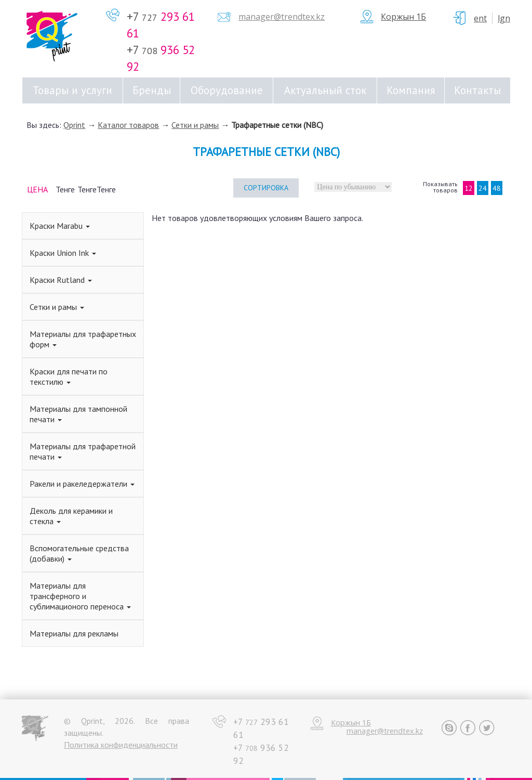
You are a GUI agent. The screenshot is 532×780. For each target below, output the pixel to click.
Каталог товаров (128, 125)
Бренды (152, 90)
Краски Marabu (60, 226)
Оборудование (227, 90)
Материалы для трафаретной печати (83, 451)
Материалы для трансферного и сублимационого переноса (80, 596)
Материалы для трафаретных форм (83, 339)
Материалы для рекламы (74, 633)
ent (480, 18)
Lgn (504, 18)
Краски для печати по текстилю (69, 376)
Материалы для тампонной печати (78, 414)
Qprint (74, 125)
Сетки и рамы (195, 125)
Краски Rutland (61, 280)
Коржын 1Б (403, 17)
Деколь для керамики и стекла (71, 516)
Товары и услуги (72, 90)
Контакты (477, 90)
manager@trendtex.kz (282, 17)
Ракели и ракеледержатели (82, 484)
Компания (411, 90)
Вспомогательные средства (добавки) (79, 553)
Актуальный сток (325, 90)
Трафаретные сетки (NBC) (277, 125)
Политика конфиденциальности (121, 745)
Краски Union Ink (63, 253)
